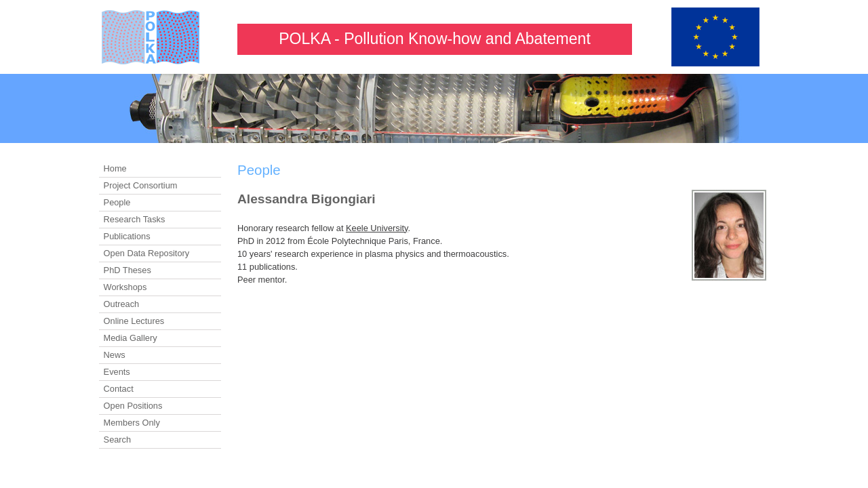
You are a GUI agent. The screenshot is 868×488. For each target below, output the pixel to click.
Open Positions (133, 406)
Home (115, 168)
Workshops (125, 287)
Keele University (377, 228)
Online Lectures (134, 321)
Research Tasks (135, 219)
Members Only (132, 423)
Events (117, 372)
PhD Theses (127, 270)
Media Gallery (131, 338)
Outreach (122, 304)
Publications (127, 236)
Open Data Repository (147, 253)
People (117, 202)
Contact (119, 389)
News (115, 355)
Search (118, 440)
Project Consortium (141, 185)
